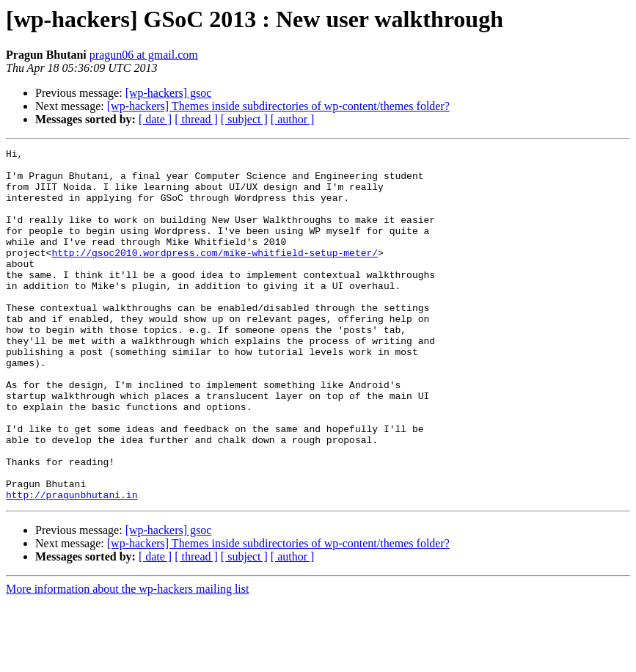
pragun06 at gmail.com (144, 55)
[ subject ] (244, 119)
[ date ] (155, 119)
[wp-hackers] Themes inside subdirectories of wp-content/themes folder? (278, 106)
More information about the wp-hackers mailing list (127, 659)
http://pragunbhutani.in (72, 565)
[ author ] (293, 119)
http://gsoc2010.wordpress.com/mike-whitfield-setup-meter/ (215, 274)
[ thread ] (196, 119)
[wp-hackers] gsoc (169, 93)
